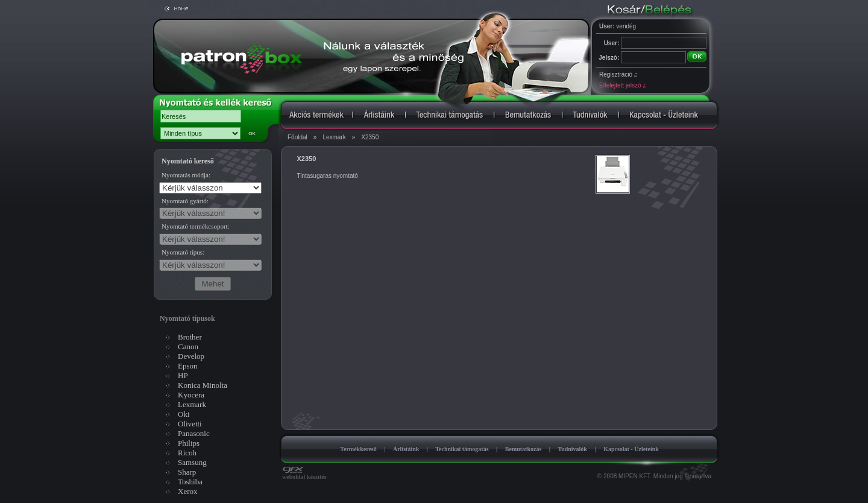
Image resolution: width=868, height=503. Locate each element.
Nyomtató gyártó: (185, 201)
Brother (190, 337)
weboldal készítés (304, 474)
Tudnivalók (572, 449)
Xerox (188, 491)
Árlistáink (406, 449)
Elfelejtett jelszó (622, 85)
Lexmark (334, 137)
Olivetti (190, 424)
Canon (188, 346)
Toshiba (190, 482)
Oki (184, 414)
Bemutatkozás (524, 449)
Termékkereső (358, 449)
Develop (191, 356)
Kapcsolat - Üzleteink (631, 449)
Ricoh (187, 453)
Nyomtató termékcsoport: (196, 226)
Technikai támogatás (462, 449)
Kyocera (191, 395)
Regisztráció (618, 74)
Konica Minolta (203, 385)
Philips (189, 443)
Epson (188, 366)
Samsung (192, 462)
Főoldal (297, 137)
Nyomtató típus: (183, 252)
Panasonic (194, 433)
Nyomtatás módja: (186, 175)
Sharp (187, 472)
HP (183, 375)
